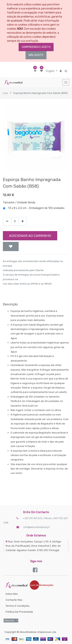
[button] (11, 246)
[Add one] (23, 221)
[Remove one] (7, 221)
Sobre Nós (12, 594)
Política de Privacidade (19, 612)
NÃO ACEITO (36, 55)
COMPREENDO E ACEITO (36, 47)
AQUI (20, 29)
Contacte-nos (14, 600)
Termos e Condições (18, 606)
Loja (5, 93)
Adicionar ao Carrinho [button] (30, 236)
